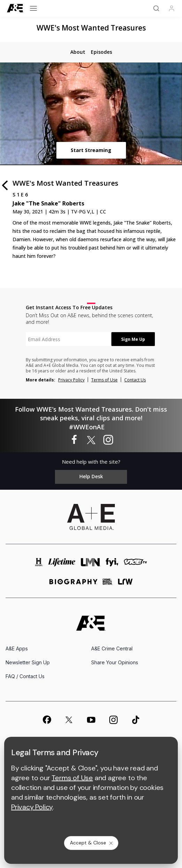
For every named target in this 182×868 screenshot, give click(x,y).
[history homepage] (39, 564)
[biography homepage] (73, 585)
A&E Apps (17, 648)
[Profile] (172, 8)
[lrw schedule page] (125, 585)
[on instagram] (113, 720)
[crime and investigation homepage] (108, 585)
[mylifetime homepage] (62, 564)
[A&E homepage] (91, 623)
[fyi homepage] (112, 564)
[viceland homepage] (135, 564)
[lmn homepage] (91, 564)
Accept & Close (92, 843)
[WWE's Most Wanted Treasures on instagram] (108, 440)
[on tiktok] (136, 720)
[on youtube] (91, 720)
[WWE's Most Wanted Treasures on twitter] (91, 440)
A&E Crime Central (112, 648)
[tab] (78, 52)
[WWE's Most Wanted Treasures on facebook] (74, 440)
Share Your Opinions (115, 662)
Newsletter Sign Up (28, 662)
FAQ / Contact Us (25, 676)
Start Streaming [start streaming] (91, 150)
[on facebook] (47, 719)
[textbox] (69, 339)
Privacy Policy (71, 380)
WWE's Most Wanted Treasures (91, 28)
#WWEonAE (87, 427)
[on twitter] (69, 720)
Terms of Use (104, 380)
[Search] (156, 8)
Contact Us (135, 380)
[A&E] (15, 8)
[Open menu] (33, 8)
